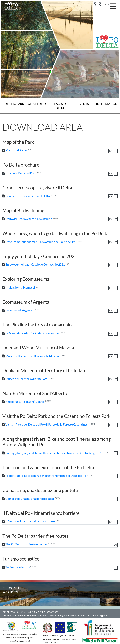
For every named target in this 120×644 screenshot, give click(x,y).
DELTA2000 (9, 612)
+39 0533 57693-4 (17, 615)
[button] (95, 5)
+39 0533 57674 (41, 615)
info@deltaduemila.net (69, 615)
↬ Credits (10, 592)
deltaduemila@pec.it (97, 615)
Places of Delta (60, 106)
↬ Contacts (12, 588)
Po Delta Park (13, 104)
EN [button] (105, 5)
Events (83, 104)
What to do (37, 104)
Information (107, 104)
